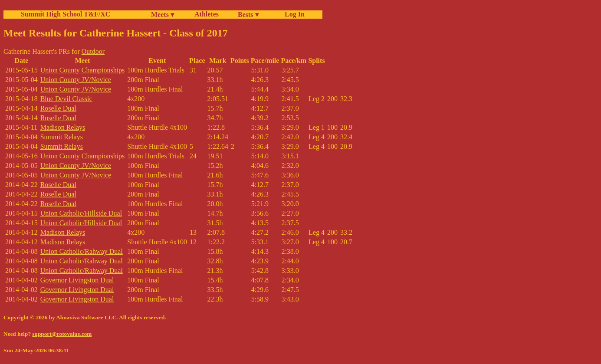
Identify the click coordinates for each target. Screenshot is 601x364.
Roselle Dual (58, 108)
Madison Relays (63, 127)
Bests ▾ (248, 15)
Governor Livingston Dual (77, 280)
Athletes (207, 14)
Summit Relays (62, 137)
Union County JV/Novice (76, 80)
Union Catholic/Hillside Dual (81, 213)
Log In (293, 14)
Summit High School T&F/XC (66, 14)
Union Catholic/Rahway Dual (82, 251)
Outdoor (93, 51)
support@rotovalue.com (62, 334)
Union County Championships (83, 70)
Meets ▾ (163, 15)
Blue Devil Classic (66, 99)
